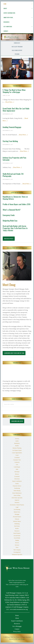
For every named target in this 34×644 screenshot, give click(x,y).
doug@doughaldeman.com (19, 583)
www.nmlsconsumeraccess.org (19, 609)
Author (17, 441)
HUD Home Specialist (17, 498)
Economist (17, 476)
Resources (17, 531)
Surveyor (17, 545)
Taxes (17, 547)
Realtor (17, 528)
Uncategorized (17, 552)
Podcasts (17, 519)
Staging (17, 540)
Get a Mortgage (17, 626)
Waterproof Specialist (17, 554)
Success (17, 543)
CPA (17, 465)
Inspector (17, 500)
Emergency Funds (9, 215)
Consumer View (17, 460)
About (17, 618)
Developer (17, 472)
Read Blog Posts (9, 239)
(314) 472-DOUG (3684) (20, 581)
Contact (17, 629)
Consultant (17, 458)
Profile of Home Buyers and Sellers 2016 (17, 204)
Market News (17, 512)
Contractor (17, 462)
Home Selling (17, 495)
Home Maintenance (17, 493)
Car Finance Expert (17, 450)
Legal (17, 507)
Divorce (17, 474)
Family (17, 483)
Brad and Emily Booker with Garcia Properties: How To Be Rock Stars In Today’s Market (15, 228)
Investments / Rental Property (17, 505)
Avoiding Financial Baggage (12, 127)
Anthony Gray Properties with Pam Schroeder (14, 159)
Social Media (17, 538)
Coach (17, 455)
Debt (17, 469)
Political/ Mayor (17, 521)
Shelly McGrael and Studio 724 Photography (13, 175)
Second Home (17, 536)
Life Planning (17, 509)
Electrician (17, 479)
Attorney (17, 439)
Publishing (17, 524)
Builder (17, 446)
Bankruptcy (17, 443)
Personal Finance (17, 517)
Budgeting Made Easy (10, 221)
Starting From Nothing (10, 141)
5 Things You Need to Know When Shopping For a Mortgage (14, 91)
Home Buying (17, 491)
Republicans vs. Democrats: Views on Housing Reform (15, 198)
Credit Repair (17, 467)
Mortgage (17, 514)
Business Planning (17, 448)
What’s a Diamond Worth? (12, 210)
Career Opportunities (17, 453)
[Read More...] (10, 102)
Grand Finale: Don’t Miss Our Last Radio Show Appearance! (16, 110)
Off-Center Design (20, 639)
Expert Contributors (17, 481)
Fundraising (17, 488)
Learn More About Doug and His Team (14, 353)
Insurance (17, 502)
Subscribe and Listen (17, 421)
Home (17, 615)
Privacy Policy (17, 632)
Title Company (17, 550)
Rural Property (17, 533)
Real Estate (17, 526)
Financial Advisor (17, 486)
